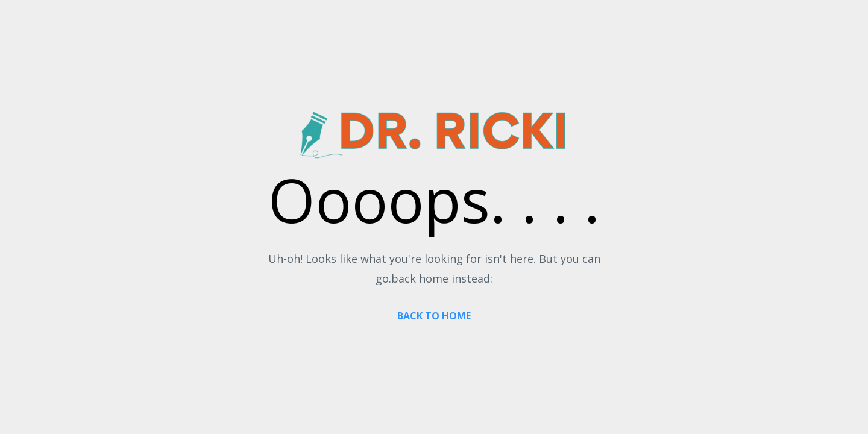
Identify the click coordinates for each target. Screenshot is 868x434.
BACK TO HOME (434, 316)
